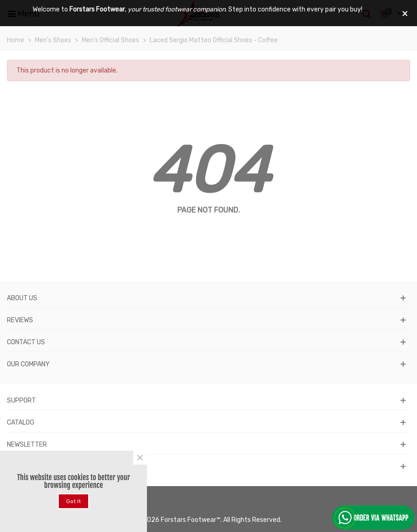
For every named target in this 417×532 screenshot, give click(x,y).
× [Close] (140, 458)
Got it (73, 501)
